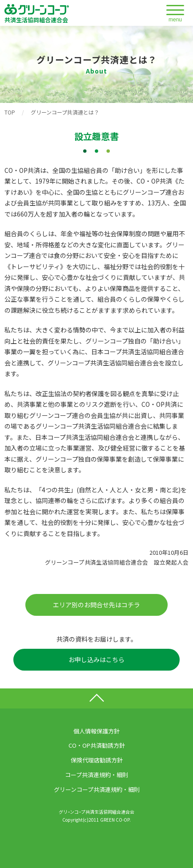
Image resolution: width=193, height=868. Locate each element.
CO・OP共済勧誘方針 (97, 745)
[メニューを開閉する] (175, 14)
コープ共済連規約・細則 (96, 775)
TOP (10, 112)
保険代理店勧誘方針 (97, 760)
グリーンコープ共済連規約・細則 (97, 789)
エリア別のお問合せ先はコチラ (96, 605)
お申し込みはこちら (96, 659)
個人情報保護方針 (96, 731)
